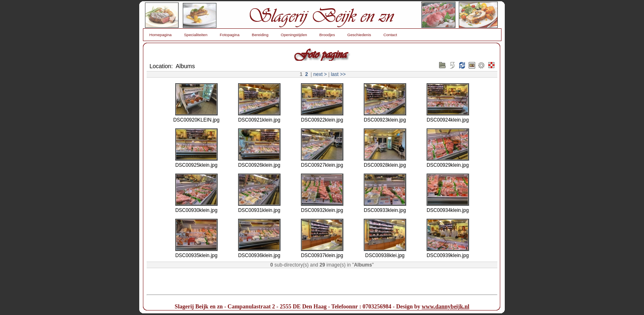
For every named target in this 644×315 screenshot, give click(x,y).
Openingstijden (294, 35)
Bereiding (260, 35)
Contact (390, 35)
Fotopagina (230, 35)
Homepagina (161, 35)
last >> (338, 74)
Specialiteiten (196, 35)
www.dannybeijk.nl (446, 307)
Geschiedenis (359, 35)
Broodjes (327, 35)
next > (320, 74)
